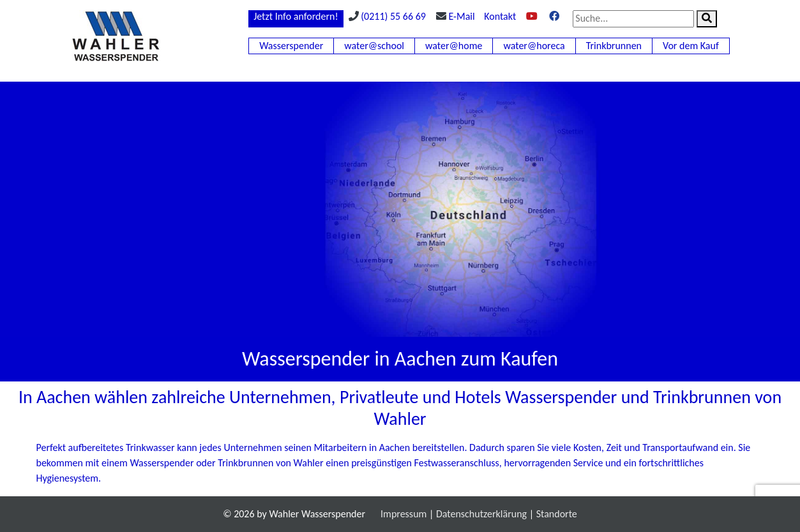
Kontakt (500, 16)
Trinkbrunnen (614, 46)
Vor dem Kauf (691, 46)
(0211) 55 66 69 (393, 16)
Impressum (404, 514)
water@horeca (534, 46)
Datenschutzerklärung (481, 514)
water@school (374, 46)
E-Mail (462, 16)
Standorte (557, 514)
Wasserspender (291, 46)
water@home (454, 46)
